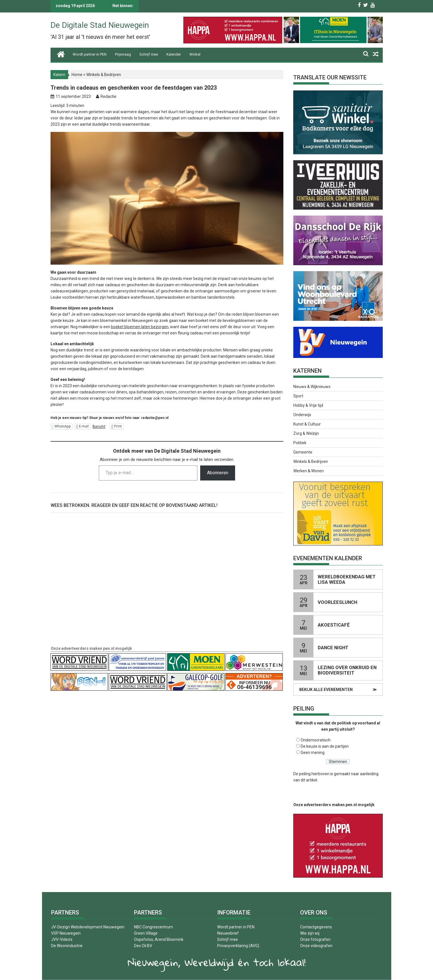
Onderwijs (302, 415)
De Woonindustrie (67, 946)
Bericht (99, 426)
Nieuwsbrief (228, 933)
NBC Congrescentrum (153, 927)
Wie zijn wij (310, 933)
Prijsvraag (123, 54)
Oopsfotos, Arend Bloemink (159, 939)
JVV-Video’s (62, 939)
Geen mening (313, 753)
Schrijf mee (149, 54)
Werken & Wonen (308, 471)
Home (77, 75)
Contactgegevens (316, 927)
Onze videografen (316, 946)
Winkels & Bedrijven (104, 75)
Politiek (300, 443)
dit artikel (309, 780)
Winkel (195, 54)
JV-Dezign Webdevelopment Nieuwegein (88, 927)
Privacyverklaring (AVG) (238, 946)
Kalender (174, 54)
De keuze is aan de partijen (325, 746)
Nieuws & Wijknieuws (312, 387)
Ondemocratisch (316, 740)
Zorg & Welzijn (306, 433)
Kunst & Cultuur (307, 424)
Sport (298, 396)
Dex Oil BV (143, 946)
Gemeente (303, 452)
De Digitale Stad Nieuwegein (100, 25)
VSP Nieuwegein (66, 933)
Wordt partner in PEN (90, 54)
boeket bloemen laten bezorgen (140, 327)
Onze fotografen (315, 939)
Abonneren (218, 473)
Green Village (146, 933)
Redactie (108, 96)
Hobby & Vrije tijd (308, 405)
